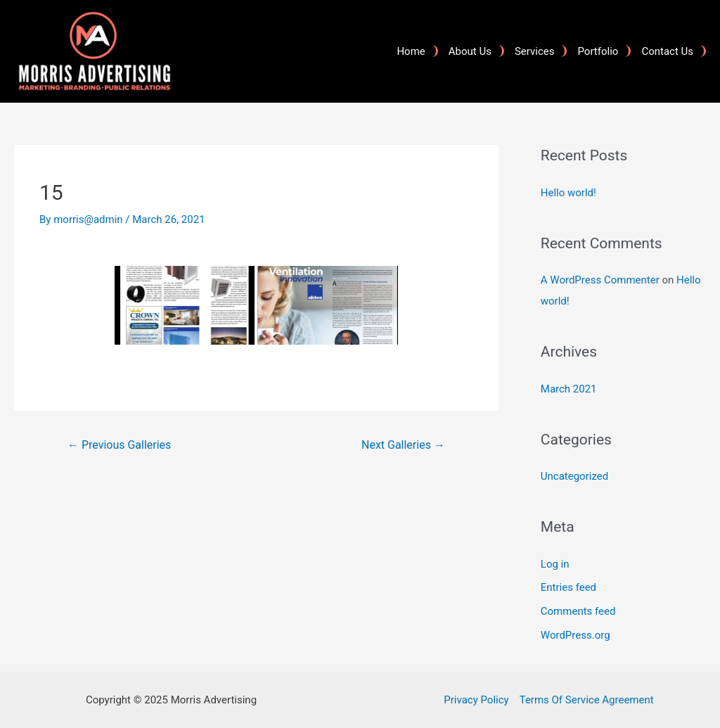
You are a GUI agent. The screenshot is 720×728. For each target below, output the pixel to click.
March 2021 (569, 389)
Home (411, 51)
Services (535, 51)
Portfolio (598, 51)
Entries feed (568, 587)
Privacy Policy (476, 700)
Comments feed (578, 611)
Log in (555, 564)
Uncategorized (574, 476)
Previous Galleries (119, 445)
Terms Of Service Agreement (587, 700)
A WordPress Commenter (600, 280)
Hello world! (568, 193)
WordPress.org (576, 635)
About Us (470, 51)
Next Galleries (403, 445)
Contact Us (667, 51)
